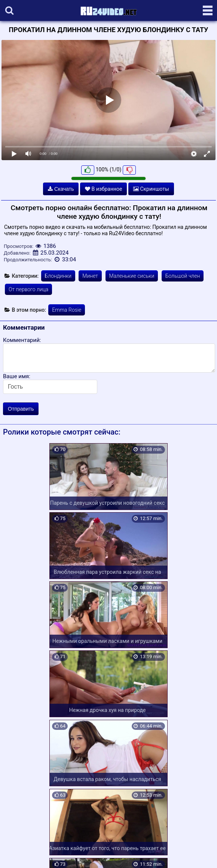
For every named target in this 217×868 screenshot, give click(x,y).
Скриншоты (151, 189)
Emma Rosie (67, 310)
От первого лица (28, 289)
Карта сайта (17, 853)
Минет (90, 276)
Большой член (183, 276)
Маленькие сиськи (132, 276)
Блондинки (58, 276)
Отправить (21, 409)
